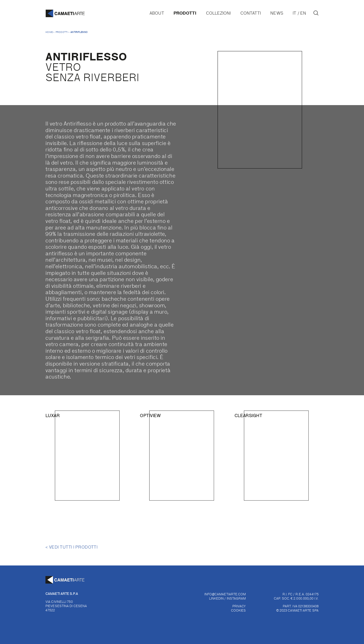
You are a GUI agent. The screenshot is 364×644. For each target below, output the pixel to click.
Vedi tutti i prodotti (71, 547)
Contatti (251, 13)
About (157, 13)
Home (49, 32)
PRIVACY (239, 606)
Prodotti (185, 13)
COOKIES (239, 610)
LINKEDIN (216, 598)
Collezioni (218, 13)
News (277, 13)
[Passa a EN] (304, 13)
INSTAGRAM (236, 598)
